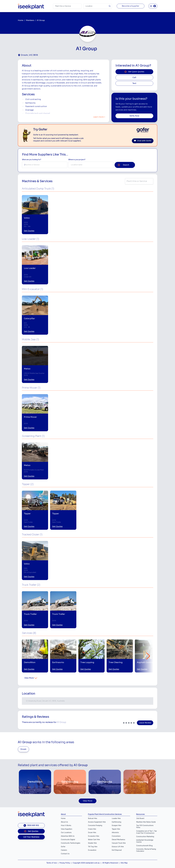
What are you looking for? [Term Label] (32, 160)
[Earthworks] (105, 782)
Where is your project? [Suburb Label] (77, 160)
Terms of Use (52, 863)
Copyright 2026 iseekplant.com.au (86, 863)
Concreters (116, 836)
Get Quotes (29, 231)
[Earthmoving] (70, 782)
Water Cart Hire (94, 840)
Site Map (124, 863)
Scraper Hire (116, 825)
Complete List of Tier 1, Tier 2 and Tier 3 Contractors (147, 832)
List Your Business (31, 837)
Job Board (140, 818)
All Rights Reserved (110, 863)
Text (134, 83)
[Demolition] (35, 782)
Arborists (115, 833)
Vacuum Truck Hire (119, 843)
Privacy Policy (65, 863)
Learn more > (99, 117)
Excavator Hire (94, 836)
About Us (64, 822)
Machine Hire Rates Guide (146, 822)
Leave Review (145, 723)
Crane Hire (92, 829)
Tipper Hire (116, 829)
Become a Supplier (131, 6)
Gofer (63, 847)
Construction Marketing (145, 837)
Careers (64, 850)
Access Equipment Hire (97, 822)
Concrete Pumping (95, 825)
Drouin (23, 749)
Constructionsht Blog (144, 846)
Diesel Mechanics (118, 840)
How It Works (66, 825)
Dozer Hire (92, 833)
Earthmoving (116, 822)
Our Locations (66, 833)
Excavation (92, 850)
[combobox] (45, 165)
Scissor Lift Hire (118, 847)
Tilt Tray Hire (93, 847)
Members (30, 20)
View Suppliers (67, 829)
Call (134, 78)
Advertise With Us (68, 836)
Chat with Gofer (143, 141)
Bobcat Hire (93, 818)
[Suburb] (98, 6)
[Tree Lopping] (140, 782)
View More (31, 678)
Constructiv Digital (68, 840)
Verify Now (134, 116)
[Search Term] (67, 6)
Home (21, 20)
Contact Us (65, 854)
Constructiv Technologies (71, 843)
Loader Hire (116, 818)
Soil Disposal (117, 850)
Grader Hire (92, 843)
